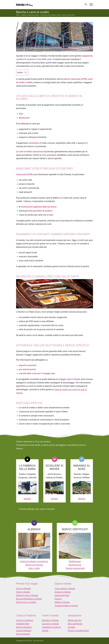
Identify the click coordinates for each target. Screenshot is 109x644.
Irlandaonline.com (22, 641)
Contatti (71, 627)
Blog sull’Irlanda (75, 624)
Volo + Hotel (34, 568)
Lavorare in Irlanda (50, 624)
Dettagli (27, 499)
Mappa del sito (75, 620)
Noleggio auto (75, 565)
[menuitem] (86, 5)
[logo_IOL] (24, 5)
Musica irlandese (24, 627)
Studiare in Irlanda (50, 620)
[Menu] (91, 5)
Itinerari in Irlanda (63, 592)
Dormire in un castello (26, 602)
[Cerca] (86, 5)
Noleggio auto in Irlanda (27, 595)
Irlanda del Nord (62, 595)
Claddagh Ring (23, 624)
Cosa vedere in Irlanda (65, 589)
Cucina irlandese (24, 631)
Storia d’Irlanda (23, 634)
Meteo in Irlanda (62, 602)
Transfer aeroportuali (75, 568)
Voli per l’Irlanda (23, 589)
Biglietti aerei (75, 561)
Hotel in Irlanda (23, 592)
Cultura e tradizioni (25, 620)
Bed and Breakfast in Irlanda (29, 599)
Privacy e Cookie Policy (78, 631)
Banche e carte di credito (33, 12)
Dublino (58, 599)
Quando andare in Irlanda (66, 606)
